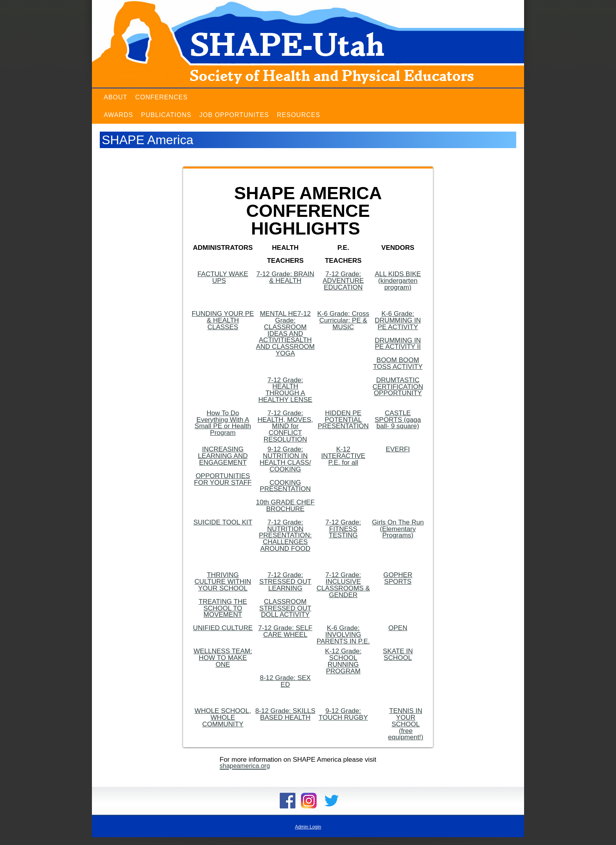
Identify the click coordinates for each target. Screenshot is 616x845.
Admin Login (308, 827)
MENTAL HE (278, 314)
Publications (166, 115)
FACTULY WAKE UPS (223, 277)
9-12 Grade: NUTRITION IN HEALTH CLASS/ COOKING (285, 459)
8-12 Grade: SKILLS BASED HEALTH (285, 714)
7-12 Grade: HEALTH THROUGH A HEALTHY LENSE (285, 390)
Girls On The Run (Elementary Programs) (398, 529)
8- (263, 678)
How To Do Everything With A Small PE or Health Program (223, 423)
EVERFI (398, 449)
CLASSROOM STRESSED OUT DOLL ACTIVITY (285, 608)
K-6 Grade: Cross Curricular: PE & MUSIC (343, 320)
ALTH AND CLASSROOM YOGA (285, 347)
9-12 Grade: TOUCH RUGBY (343, 714)
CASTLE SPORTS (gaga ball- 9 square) (398, 420)
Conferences (161, 97)
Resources (299, 115)
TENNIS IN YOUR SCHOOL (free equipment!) (406, 724)
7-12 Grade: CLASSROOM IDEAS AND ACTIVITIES (285, 327)
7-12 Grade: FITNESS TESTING (343, 529)
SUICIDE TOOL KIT (223, 522)
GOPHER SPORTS (398, 578)
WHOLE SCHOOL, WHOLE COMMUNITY (223, 718)
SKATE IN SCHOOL (398, 654)
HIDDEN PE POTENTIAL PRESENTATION (343, 420)
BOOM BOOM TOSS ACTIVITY (398, 363)
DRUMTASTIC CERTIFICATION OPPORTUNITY (398, 387)
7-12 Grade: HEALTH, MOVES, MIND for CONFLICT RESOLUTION (285, 426)
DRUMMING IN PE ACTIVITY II (398, 344)
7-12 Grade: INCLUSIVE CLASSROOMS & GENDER (343, 585)
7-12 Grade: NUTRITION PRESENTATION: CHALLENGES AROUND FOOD (285, 535)
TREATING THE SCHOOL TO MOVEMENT (223, 608)
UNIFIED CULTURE (223, 628)
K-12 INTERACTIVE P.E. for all (343, 456)
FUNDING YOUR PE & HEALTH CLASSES (223, 320)
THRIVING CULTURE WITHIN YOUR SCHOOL (223, 582)
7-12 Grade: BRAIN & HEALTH (285, 277)
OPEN (398, 628)
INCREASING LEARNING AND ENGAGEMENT (223, 456)
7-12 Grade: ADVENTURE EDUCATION (343, 281)
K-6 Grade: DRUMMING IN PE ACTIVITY (398, 320)
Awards (118, 115)
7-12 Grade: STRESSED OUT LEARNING (285, 582)
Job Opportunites (234, 115)
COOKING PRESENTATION (285, 486)
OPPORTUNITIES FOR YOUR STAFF (223, 479)
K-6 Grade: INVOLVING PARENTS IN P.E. (343, 635)
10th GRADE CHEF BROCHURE (285, 506)
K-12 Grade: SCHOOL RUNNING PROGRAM (343, 661)
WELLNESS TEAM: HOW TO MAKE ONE (223, 658)
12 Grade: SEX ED (288, 681)
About (115, 97)
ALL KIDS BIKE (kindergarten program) (398, 281)
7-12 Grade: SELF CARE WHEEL (285, 631)
